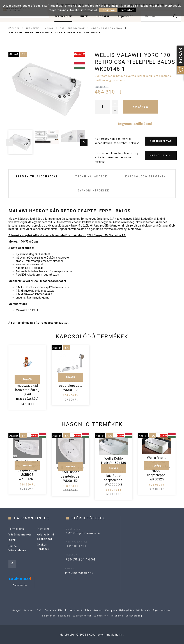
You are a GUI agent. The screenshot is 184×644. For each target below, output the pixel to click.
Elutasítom (127, 10)
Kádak (49, 28)
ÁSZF (12, 543)
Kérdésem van (161, 141)
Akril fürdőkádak (72, 28)
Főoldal (14, 28)
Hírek (84, 16)
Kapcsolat (125, 16)
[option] (47, 90)
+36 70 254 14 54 (74, 559)
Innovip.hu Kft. (115, 635)
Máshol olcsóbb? (163, 155)
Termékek (32, 28)
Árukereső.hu (20, 585)
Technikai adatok (91, 177)
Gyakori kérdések (93, 191)
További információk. (84, 10)
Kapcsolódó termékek (145, 177)
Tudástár (103, 16)
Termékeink (63, 16)
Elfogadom (108, 10)
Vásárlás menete (20, 537)
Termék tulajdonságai (36, 177)
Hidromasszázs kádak (107, 28)
